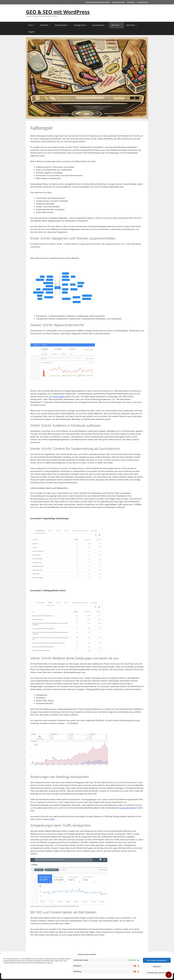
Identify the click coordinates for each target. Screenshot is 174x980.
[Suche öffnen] (169, 975)
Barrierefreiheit (63, 25)
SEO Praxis (118, 25)
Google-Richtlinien (128, 808)
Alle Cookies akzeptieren (157, 960)
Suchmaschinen (101, 25)
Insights (31, 32)
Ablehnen (157, 966)
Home (33, 25)
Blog (52, 819)
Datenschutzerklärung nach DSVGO (98, 2)
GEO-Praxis (133, 25)
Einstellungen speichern (157, 973)
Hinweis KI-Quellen (118, 2)
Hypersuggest (59, 396)
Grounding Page (142, 2)
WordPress (46, 25)
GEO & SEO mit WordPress (58, 12)
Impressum (131, 2)
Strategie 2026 (82, 25)
